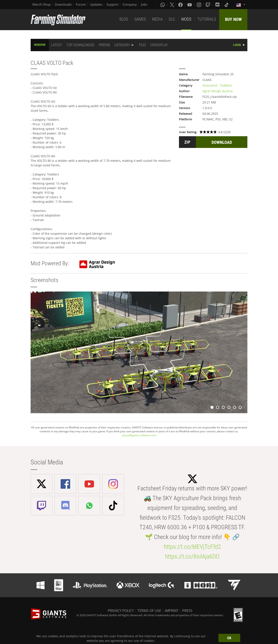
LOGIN (237, 45)
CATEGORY (122, 45)
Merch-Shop (41, 4)
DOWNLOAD (222, 142)
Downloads (63, 4)
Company (130, 4)
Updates (96, 4)
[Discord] (218, 5)
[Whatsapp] (163, 5)
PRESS (187, 611)
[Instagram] (199, 5)
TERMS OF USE (149, 611)
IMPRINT (172, 611)
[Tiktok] (227, 5)
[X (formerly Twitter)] (172, 5)
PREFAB (104, 45)
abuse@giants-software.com (139, 435)
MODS (186, 19)
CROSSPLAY (159, 45)
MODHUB (40, 45)
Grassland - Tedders (217, 85)
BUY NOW (233, 19)
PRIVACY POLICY (121, 611)
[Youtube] (190, 5)
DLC (172, 19)
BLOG (124, 19)
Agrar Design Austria (218, 91)
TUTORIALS (207, 19)
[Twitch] (208, 5)
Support (112, 4)
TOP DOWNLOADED (80, 45)
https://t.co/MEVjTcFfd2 (192, 547)
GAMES (140, 19)
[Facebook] (181, 5)
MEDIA (157, 19)
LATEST (57, 45)
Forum (81, 4)
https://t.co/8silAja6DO (192, 556)
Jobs (144, 4)
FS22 (142, 45)
